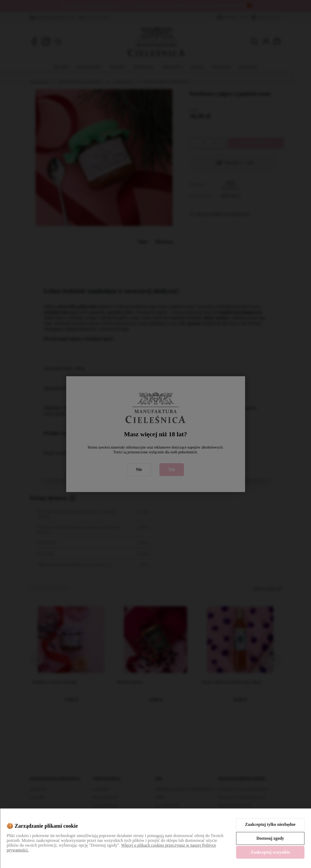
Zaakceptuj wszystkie (270, 852)
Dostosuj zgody (270, 838)
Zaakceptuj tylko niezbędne (270, 824)
